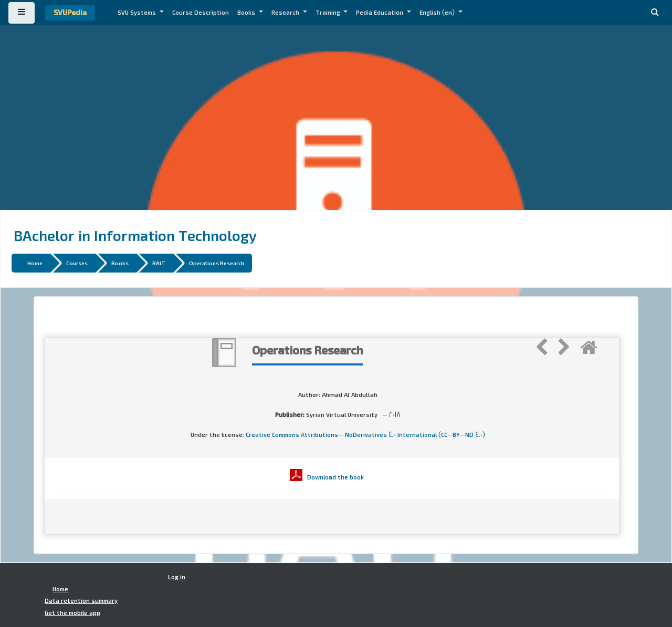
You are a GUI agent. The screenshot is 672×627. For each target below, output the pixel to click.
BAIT (159, 263)
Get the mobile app (72, 613)
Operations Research (217, 263)
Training (329, 13)
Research (286, 13)
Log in (177, 577)
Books (247, 13)
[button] (655, 13)
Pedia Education (380, 13)
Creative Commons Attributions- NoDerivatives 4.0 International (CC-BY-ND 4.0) (365, 435)
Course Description (201, 13)
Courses (77, 263)
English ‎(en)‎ (438, 13)
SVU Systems (138, 13)
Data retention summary (81, 601)
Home (35, 263)
